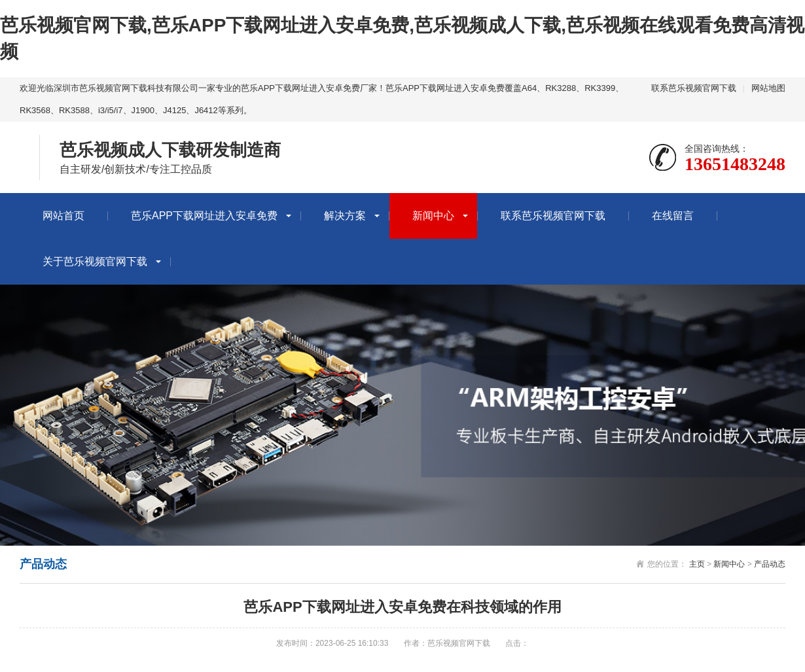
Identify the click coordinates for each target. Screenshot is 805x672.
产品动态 (770, 564)
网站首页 (63, 216)
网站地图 (768, 88)
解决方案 (345, 216)
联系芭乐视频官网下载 (694, 88)
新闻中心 (433, 216)
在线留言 (673, 216)
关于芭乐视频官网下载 (95, 261)
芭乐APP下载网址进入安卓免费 (204, 216)
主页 (697, 564)
